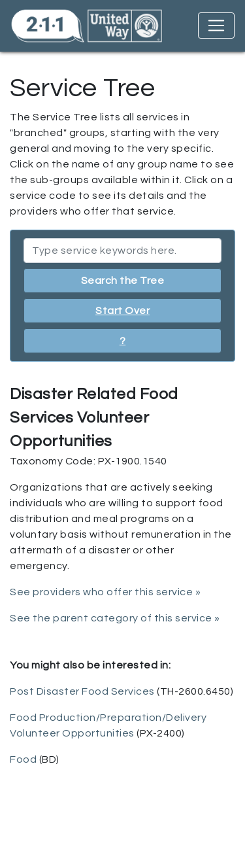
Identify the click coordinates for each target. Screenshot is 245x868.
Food (23, 759)
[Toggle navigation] (216, 26)
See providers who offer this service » (105, 592)
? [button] (123, 341)
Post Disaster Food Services (82, 691)
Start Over (122, 311)
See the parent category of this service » (115, 618)
